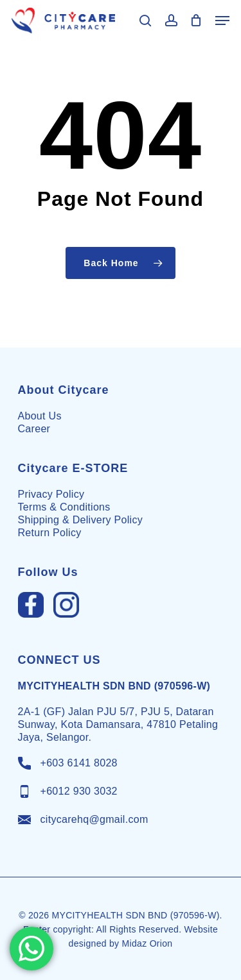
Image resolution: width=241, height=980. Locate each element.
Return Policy (50, 533)
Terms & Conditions (64, 507)
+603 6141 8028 (79, 763)
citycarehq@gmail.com (94, 819)
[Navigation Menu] (222, 21)
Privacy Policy (51, 494)
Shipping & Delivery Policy (81, 520)
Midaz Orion (147, 943)
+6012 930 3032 (79, 791)
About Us (40, 416)
